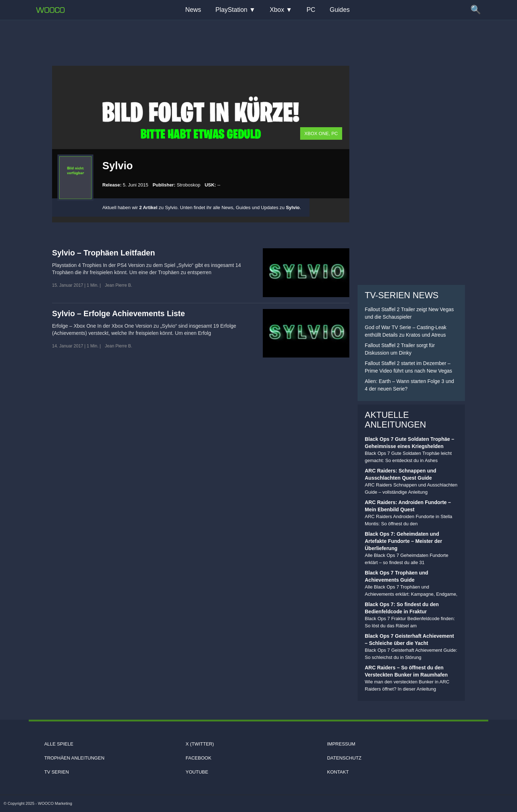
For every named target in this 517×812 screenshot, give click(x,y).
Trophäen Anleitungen (74, 758)
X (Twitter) (200, 744)
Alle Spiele (59, 744)
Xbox (277, 10)
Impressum (341, 744)
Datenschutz (344, 758)
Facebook (199, 758)
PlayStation (231, 10)
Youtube (197, 772)
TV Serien (57, 772)
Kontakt (338, 772)
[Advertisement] (258, 38)
